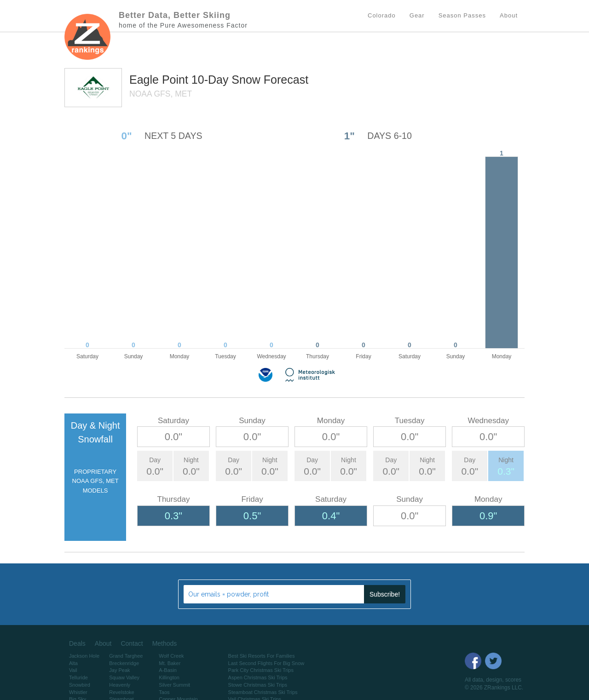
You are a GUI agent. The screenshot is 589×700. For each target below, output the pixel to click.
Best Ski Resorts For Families (262, 656)
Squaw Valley (124, 677)
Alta (73, 663)
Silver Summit (174, 685)
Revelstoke (121, 692)
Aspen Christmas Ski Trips (258, 677)
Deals (77, 643)
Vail (73, 670)
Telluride (78, 677)
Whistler (78, 692)
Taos (164, 692)
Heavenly (120, 685)
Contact (132, 643)
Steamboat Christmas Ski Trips (263, 692)
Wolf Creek (171, 656)
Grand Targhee (126, 656)
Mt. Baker (170, 663)
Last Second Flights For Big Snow (266, 663)
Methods (165, 643)
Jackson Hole (84, 656)
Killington (169, 677)
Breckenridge (124, 663)
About (103, 643)
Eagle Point (160, 80)
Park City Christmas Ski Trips (261, 670)
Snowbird (80, 685)
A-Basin (168, 670)
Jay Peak (119, 670)
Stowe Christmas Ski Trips (258, 685)
